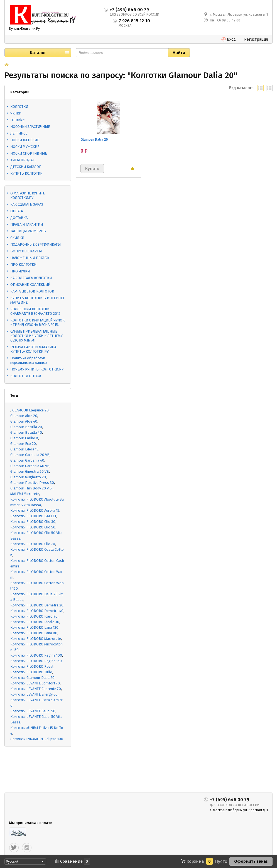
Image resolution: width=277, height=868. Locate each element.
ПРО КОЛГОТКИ (23, 264)
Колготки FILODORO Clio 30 (33, 522)
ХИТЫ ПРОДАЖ (23, 160)
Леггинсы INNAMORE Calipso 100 (37, 739)
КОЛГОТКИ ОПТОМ (26, 376)
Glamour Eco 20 (23, 444)
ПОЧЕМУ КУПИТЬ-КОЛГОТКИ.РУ (37, 369)
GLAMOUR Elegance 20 (30, 410)
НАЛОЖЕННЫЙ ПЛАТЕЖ (30, 258)
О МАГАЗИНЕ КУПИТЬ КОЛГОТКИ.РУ (28, 195)
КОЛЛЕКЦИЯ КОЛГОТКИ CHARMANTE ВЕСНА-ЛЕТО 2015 (35, 311)
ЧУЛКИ (16, 113)
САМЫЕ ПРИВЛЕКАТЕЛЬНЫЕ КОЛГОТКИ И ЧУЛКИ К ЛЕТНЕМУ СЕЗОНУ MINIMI (36, 336)
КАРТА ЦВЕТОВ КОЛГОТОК (32, 291)
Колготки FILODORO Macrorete (36, 639)
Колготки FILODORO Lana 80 (34, 633)
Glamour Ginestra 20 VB (30, 471)
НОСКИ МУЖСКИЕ (25, 147)
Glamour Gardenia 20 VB (30, 455)
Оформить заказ (251, 861)
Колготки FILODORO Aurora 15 (35, 510)
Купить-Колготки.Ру (24, 29)
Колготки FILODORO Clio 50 (33, 527)
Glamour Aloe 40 (24, 421)
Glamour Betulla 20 (26, 427)
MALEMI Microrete (25, 494)
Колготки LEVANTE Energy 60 (34, 694)
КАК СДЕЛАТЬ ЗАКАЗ (27, 204)
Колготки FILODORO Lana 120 (34, 627)
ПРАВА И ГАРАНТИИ (27, 224)
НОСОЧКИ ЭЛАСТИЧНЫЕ (30, 127)
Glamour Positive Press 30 (32, 483)
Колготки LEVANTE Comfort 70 (35, 683)
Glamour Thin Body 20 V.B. (31, 488)
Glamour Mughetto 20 (28, 477)
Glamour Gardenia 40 (27, 460)
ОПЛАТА (17, 211)
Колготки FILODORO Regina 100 (36, 655)
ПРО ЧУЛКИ (20, 271)
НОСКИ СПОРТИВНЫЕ (29, 153)
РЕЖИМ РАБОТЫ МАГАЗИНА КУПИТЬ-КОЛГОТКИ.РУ (33, 349)
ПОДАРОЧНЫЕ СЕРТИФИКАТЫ (35, 244)
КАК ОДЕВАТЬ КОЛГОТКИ (31, 278)
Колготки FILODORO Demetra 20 (37, 605)
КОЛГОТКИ (19, 107)
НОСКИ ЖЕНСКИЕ (25, 140)
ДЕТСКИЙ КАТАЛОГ (26, 167)
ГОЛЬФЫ (18, 120)
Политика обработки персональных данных (29, 360)
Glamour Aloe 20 (24, 416)
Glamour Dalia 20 (94, 140)
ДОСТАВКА (19, 218)
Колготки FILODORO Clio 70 (33, 544)
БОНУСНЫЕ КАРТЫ (26, 251)
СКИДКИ (17, 238)
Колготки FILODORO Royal (32, 666)
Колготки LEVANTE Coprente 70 (36, 689)
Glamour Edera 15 (24, 449)
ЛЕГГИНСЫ (19, 133)
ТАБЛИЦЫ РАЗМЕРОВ (28, 231)
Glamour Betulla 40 (26, 432)
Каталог (38, 53)
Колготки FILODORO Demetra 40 (37, 611)
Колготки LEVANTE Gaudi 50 (33, 711)
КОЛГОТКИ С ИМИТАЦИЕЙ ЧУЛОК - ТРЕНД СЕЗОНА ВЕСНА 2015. (37, 322)
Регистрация (256, 39)
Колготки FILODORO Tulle (31, 672)
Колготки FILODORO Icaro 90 (34, 616)
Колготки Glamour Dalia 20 (32, 678)
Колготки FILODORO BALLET (33, 516)
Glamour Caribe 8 (24, 438)
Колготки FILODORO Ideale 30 (35, 622)
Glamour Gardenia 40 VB (30, 466)
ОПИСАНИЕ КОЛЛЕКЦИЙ (30, 285)
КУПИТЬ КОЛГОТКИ (26, 173)
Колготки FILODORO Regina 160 (36, 661)
